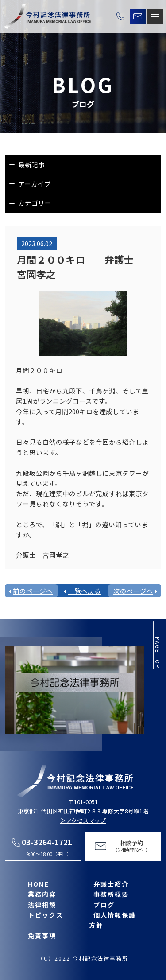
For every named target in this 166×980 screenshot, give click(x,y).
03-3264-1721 (47, 842)
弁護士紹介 (111, 884)
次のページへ (133, 591)
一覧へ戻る (84, 591)
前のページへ (33, 591)
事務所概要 (111, 894)
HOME (39, 884)
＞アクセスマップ (83, 820)
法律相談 (42, 905)
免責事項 (42, 936)
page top (158, 653)
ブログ (104, 905)
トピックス (46, 915)
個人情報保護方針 (112, 920)
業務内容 (42, 894)
